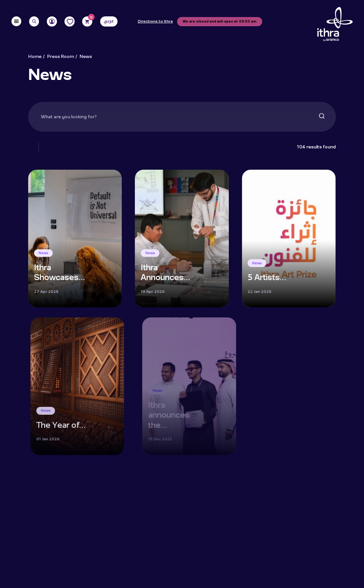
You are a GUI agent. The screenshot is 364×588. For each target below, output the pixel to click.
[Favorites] (70, 21)
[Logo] (335, 24)
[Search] (34, 21)
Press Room (61, 57)
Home (35, 57)
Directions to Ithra (155, 22)
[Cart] (87, 21)
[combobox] (182, 117)
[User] (52, 21)
